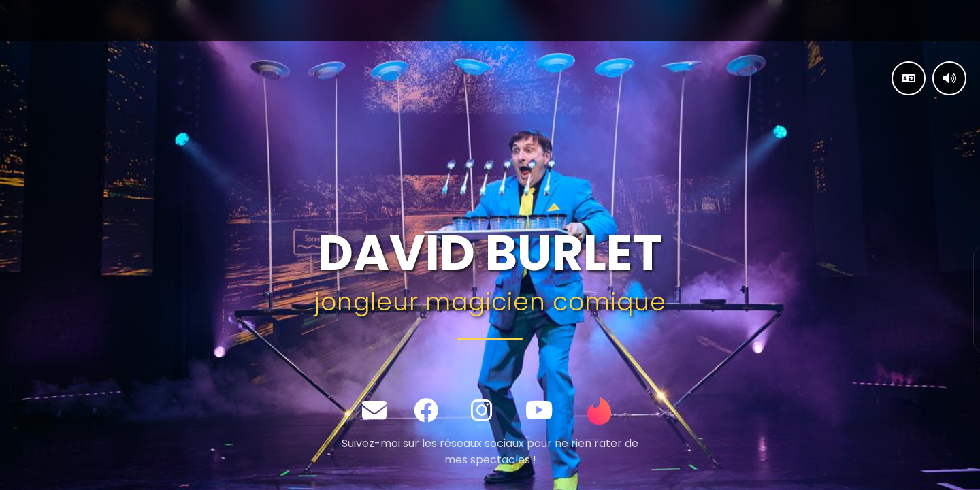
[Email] (374, 411)
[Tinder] (600, 411)
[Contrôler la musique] (949, 78)
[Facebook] (426, 411)
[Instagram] (482, 411)
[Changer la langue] (909, 78)
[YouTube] (539, 411)
